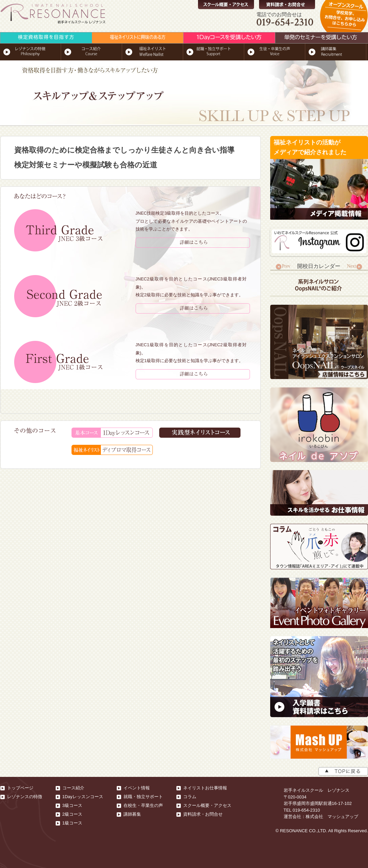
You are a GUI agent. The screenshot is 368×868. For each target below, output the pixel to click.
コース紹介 (73, 788)
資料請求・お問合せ (287, 5)
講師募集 (132, 814)
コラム (190, 797)
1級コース (72, 823)
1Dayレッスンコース (83, 797)
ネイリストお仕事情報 (205, 788)
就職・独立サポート (143, 797)
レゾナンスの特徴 (25, 797)
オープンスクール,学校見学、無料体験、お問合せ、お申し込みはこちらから (344, 19)
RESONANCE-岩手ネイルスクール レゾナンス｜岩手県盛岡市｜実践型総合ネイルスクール (53, 14)
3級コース (72, 805)
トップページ (20, 788)
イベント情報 (137, 788)
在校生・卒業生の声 (143, 805)
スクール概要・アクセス (226, 5)
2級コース (72, 814)
